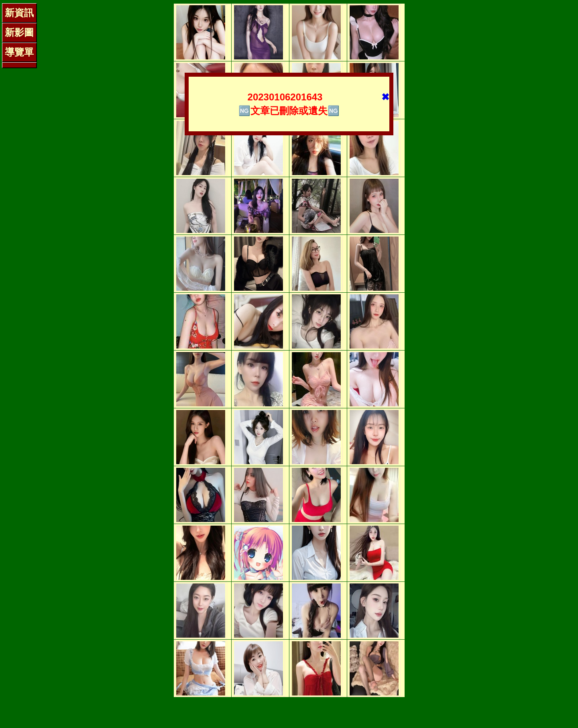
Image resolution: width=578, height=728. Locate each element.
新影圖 (19, 32)
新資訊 (19, 13)
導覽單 (19, 52)
